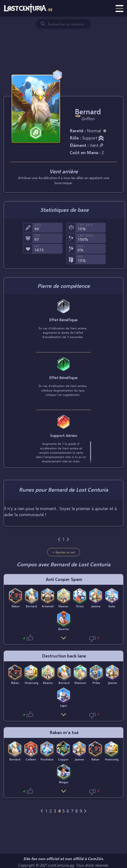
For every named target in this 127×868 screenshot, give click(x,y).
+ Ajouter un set (64, 552)
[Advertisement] (63, 41)
